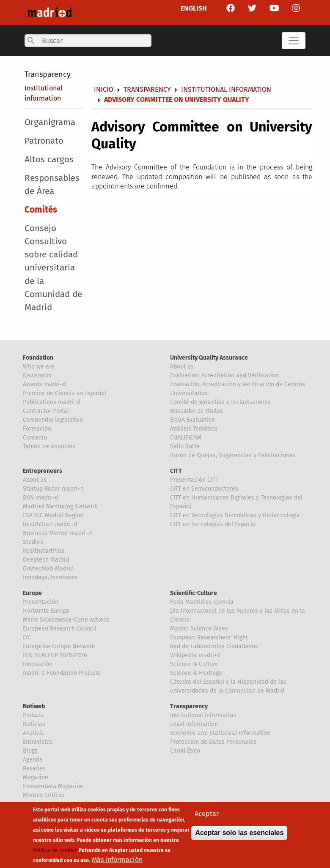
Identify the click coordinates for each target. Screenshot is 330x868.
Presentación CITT (194, 480)
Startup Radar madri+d (53, 489)
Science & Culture (194, 664)
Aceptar (207, 816)
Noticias (34, 724)
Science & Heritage (196, 673)
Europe (32, 593)
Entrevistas (38, 742)
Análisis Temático (194, 429)
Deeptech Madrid (46, 560)
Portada (33, 715)
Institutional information (226, 89)
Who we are (39, 367)
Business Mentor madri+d (57, 533)
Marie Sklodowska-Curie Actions (66, 620)
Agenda (33, 760)
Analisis (33, 733)
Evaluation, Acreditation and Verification (224, 375)
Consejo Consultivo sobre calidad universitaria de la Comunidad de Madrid (53, 268)
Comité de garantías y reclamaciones (220, 402)
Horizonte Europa (46, 611)
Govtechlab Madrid (48, 569)
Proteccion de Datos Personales (213, 742)
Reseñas (34, 768)
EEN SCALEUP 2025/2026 (55, 655)
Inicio (104, 89)
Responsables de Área (52, 185)
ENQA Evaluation (192, 420)
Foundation (38, 358)
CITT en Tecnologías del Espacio (213, 524)
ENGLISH (194, 8)
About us (182, 367)
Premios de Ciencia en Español (65, 393)
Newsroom (37, 375)
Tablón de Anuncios (49, 446)
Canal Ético (185, 751)
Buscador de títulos (197, 411)
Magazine (36, 777)
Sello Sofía (185, 446)
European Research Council (60, 629)
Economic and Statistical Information (220, 733)
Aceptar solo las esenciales (239, 835)
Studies (33, 542)
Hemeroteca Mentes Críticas (61, 804)
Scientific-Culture (194, 593)
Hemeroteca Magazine (53, 786)
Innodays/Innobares (50, 577)
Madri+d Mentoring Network (60, 506)
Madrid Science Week (199, 629)
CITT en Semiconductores (204, 489)
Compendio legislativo (53, 420)
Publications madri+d (51, 402)
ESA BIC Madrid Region (53, 515)
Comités (41, 210)
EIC (27, 637)
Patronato (44, 141)
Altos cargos (49, 160)
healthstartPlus (44, 551)
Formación (37, 429)
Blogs (30, 751)
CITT (176, 471)
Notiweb (34, 706)
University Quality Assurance (209, 358)
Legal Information (194, 724)
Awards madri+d (44, 384)
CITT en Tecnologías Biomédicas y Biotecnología (235, 515)
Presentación (41, 602)
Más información (117, 862)
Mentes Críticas (44, 795)
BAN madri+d (40, 498)
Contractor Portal (46, 411)
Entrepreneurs (43, 471)
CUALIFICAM (186, 438)
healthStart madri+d (50, 524)
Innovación (38, 664)
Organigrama (50, 122)
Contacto (35, 438)
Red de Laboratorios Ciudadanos (214, 646)
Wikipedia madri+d (195, 655)
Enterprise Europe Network (59, 646)
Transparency (48, 74)
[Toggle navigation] (294, 41)
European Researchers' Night (209, 637)
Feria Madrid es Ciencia (202, 602)
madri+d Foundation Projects (62, 673)
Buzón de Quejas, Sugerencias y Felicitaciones (233, 455)
